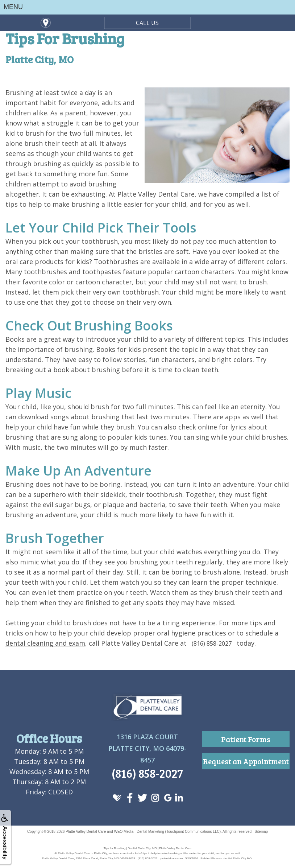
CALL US (147, 23)
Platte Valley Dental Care (86, 832)
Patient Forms (246, 739)
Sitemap (261, 832)
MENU (13, 7)
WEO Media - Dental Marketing (139, 832)
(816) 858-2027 (212, 643)
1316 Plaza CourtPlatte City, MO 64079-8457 (147, 748)
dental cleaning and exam (45, 643)
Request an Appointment (246, 761)
